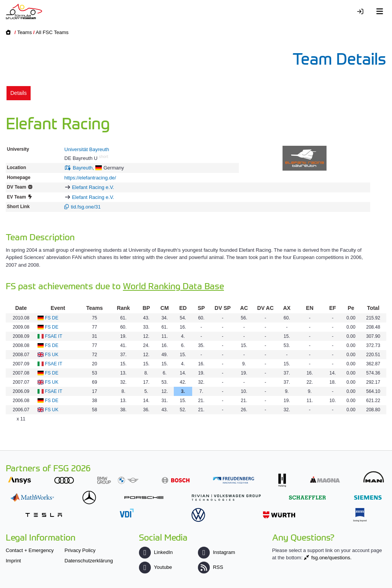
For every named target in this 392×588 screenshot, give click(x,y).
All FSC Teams (52, 32)
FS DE (51, 318)
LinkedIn (156, 552)
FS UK (51, 355)
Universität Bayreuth (87, 149)
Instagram (216, 552)
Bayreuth (83, 168)
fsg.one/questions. (332, 558)
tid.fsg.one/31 (86, 207)
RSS (211, 567)
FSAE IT (53, 336)
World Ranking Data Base (173, 286)
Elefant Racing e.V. (93, 187)
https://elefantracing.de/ (90, 178)
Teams (24, 32)
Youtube (155, 567)
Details (19, 93)
